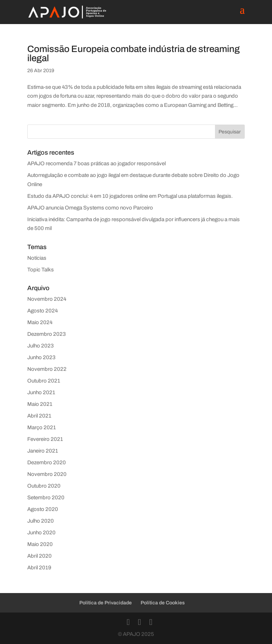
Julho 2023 (41, 346)
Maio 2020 (40, 544)
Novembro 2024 (47, 299)
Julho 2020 (41, 521)
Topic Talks (41, 270)
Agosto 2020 (43, 509)
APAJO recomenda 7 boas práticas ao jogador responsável (97, 163)
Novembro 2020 (47, 474)
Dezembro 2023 (47, 334)
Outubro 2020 (44, 486)
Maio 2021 (40, 404)
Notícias (37, 258)
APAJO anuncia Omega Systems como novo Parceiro (90, 208)
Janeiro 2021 (43, 451)
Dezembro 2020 (47, 462)
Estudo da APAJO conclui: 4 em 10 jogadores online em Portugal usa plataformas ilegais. (130, 196)
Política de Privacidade (106, 603)
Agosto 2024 (42, 311)
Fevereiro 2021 (45, 439)
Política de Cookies (163, 603)
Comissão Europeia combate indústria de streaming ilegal (134, 53)
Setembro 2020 (46, 498)
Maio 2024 (40, 322)
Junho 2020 (41, 533)
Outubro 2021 (44, 381)
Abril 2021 (39, 416)
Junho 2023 (41, 357)
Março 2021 (42, 427)
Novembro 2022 (47, 369)
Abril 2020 (39, 556)
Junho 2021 (41, 392)
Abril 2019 (39, 568)
